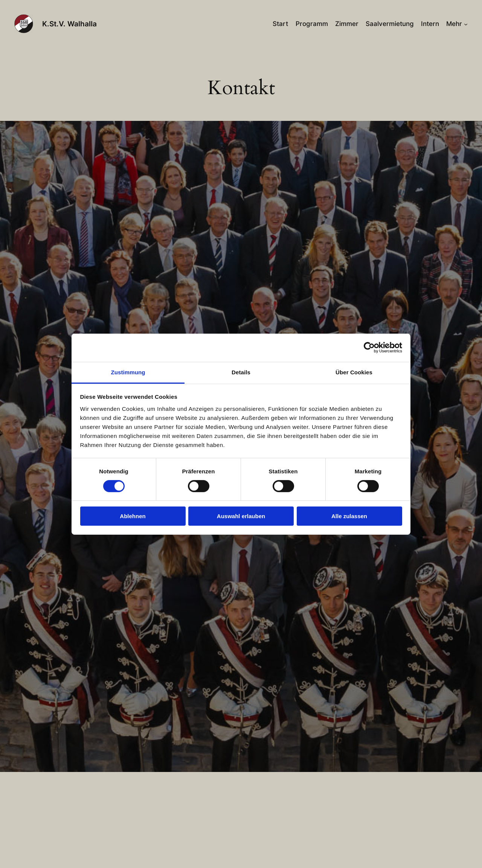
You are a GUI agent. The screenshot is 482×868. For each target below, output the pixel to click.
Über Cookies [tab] (354, 372)
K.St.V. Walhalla (69, 24)
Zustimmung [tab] (128, 372)
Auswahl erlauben (241, 516)
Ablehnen (133, 516)
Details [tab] (241, 372)
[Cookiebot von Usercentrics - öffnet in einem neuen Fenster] (369, 348)
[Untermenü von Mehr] (466, 24)
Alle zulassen (349, 516)
